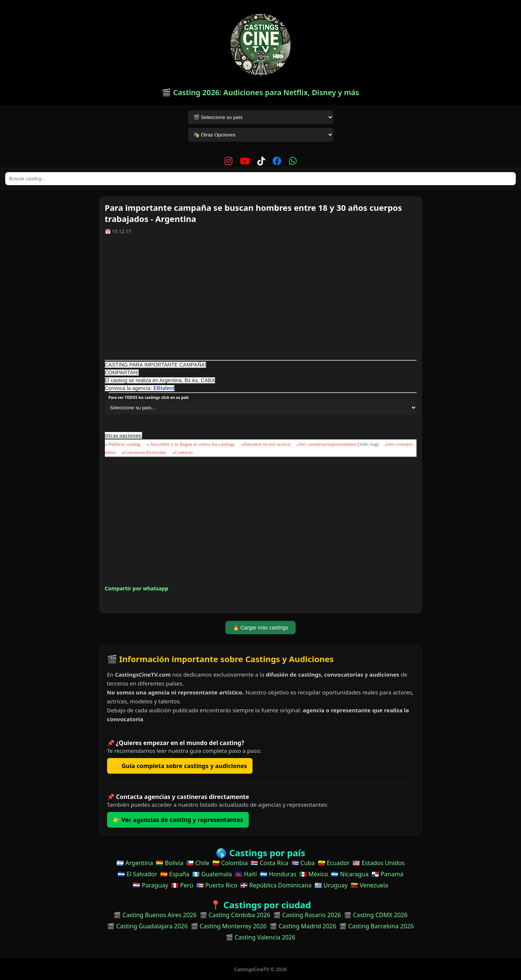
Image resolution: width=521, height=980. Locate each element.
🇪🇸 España (175, 874)
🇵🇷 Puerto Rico (217, 885)
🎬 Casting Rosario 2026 (307, 915)
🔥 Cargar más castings (260, 628)
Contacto (184, 452)
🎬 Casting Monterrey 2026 (229, 926)
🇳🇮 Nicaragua (350, 874)
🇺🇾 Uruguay (331, 885)
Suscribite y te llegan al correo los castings (193, 444)
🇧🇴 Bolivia (170, 863)
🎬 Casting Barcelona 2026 (377, 926)
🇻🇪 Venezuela (369, 885)
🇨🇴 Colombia (230, 863)
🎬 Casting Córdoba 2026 (235, 915)
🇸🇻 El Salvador (137, 874)
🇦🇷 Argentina (135, 863)
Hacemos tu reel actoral (267, 444)
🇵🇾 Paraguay (150, 885)
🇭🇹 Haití (246, 874)
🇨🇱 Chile (198, 863)
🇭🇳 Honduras (278, 874)
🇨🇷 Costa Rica (269, 863)
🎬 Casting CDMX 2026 (376, 915)
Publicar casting (125, 444)
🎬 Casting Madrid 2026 (303, 926)
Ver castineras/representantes (328, 444)
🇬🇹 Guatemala (212, 874)
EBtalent (164, 388)
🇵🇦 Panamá (387, 874)
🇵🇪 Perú (182, 885)
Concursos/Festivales (145, 452)
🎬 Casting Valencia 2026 (261, 937)
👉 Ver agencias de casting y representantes (178, 820)
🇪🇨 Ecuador (334, 863)
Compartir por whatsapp (137, 588)
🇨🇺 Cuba (303, 863)
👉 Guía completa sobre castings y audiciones (180, 766)
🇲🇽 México (314, 874)
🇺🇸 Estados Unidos (379, 863)
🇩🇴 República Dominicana (276, 885)
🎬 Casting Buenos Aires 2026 (155, 915)
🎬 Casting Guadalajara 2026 (147, 926)
